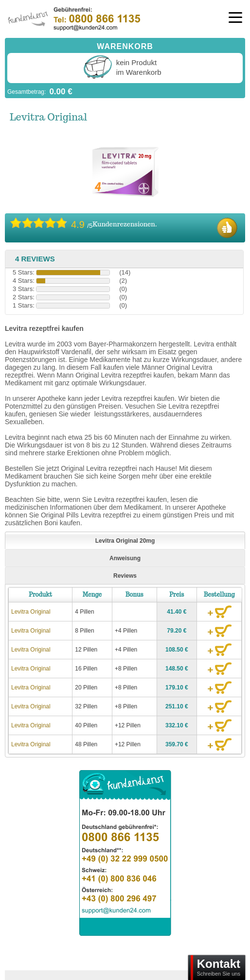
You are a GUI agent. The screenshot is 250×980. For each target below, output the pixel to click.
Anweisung (125, 558)
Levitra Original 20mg (125, 541)
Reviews (125, 576)
